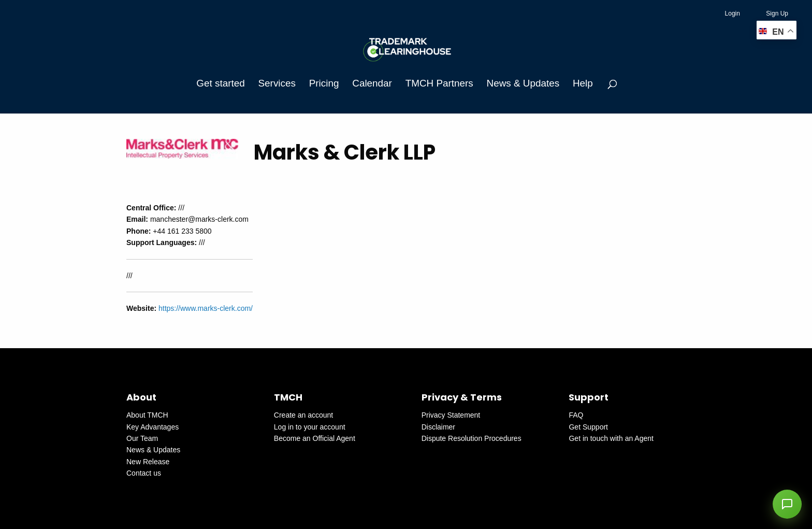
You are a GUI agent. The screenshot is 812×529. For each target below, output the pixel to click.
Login (733, 13)
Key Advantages (153, 427)
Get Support (588, 427)
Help (583, 83)
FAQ (576, 415)
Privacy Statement (451, 415)
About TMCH (147, 415)
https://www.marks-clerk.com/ (206, 308)
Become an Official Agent (315, 438)
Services (277, 83)
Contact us (144, 473)
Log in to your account (310, 427)
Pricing (324, 83)
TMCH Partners (439, 83)
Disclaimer (438, 427)
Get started (220, 83)
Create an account (303, 415)
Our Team (142, 438)
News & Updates (523, 83)
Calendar (372, 83)
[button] (787, 504)
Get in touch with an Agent (611, 438)
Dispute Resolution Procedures (472, 438)
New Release (148, 462)
